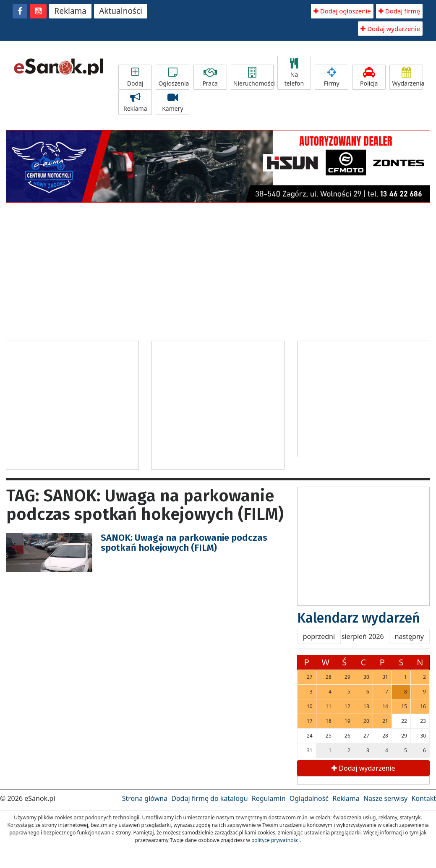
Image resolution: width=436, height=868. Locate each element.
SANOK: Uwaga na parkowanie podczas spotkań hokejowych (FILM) (184, 543)
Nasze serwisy (385, 798)
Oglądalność (309, 798)
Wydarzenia (407, 77)
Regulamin (269, 798)
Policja (369, 77)
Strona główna (145, 798)
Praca (210, 77)
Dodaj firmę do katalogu (209, 798)
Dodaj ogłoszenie (342, 11)
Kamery (172, 102)
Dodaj (135, 77)
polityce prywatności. (276, 840)
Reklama (70, 11)
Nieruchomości (253, 77)
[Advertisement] (218, 265)
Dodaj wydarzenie (390, 29)
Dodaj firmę (399, 11)
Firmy (332, 77)
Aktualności (121, 11)
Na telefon (294, 73)
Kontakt (424, 798)
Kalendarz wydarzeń (359, 618)
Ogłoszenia (174, 77)
